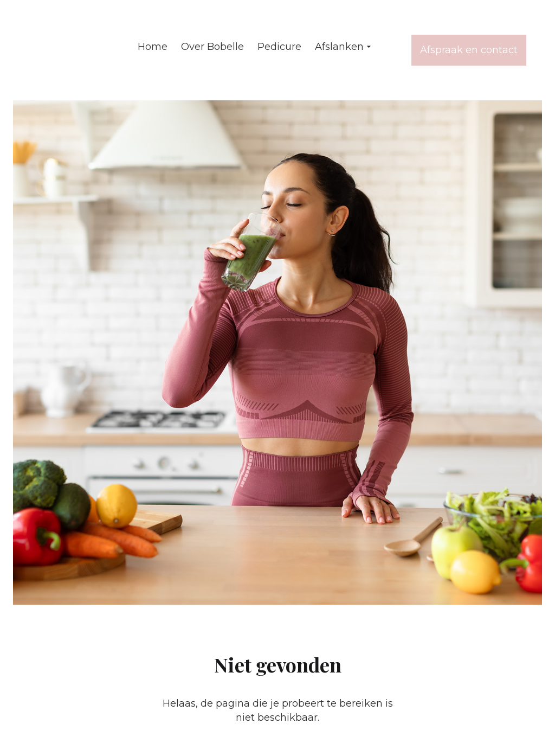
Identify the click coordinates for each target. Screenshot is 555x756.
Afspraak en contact (469, 50)
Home (153, 47)
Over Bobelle (212, 47)
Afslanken (344, 47)
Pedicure (279, 47)
